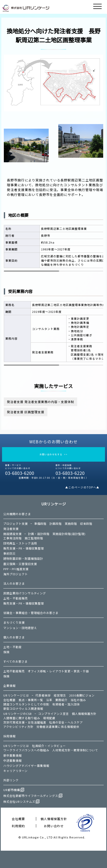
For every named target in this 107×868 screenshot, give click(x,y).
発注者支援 (11, 529)
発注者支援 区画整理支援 (26, 412)
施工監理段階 (34, 538)
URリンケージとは (16, 695)
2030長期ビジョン (82, 695)
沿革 (49, 700)
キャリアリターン (15, 771)
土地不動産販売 (14, 671)
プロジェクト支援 (16, 524)
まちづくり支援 (14, 622)
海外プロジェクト (16, 574)
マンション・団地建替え (20, 628)
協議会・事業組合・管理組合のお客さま (31, 613)
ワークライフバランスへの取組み (26, 750)
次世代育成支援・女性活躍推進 (25, 722)
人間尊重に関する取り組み (22, 718)
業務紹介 (61, 700)
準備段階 (40, 524)
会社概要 (9, 700)
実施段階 (71, 524)
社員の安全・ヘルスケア (66, 722)
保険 (6, 652)
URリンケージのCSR (18, 714)
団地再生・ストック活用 (20, 543)
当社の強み (78, 700)
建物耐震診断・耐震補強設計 (23, 558)
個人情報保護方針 (84, 714)
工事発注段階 (12, 538)
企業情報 (9, 686)
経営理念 (60, 695)
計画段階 (56, 524)
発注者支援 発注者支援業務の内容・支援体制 (41, 402)
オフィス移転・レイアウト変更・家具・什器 (58, 671)
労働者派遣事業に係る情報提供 (58, 727)
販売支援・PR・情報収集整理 (24, 548)
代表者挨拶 (43, 695)
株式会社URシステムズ (19, 802)
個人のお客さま (14, 637)
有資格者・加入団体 (66, 704)
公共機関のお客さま (17, 514)
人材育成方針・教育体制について (75, 750)
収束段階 (86, 524)
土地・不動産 (12, 647)
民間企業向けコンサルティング (25, 593)
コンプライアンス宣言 (53, 714)
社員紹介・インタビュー (49, 746)
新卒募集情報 (12, 755)
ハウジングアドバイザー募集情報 (26, 766)
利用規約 (18, 826)
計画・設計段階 (39, 534)
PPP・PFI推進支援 (16, 569)
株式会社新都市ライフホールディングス (31, 796)
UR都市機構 (12, 790)
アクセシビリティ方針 (18, 727)
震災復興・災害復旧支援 (20, 564)
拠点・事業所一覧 (31, 700)
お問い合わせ (54, 826)
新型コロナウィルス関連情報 (23, 709)
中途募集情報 (12, 760)
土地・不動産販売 (16, 598)
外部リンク (11, 780)
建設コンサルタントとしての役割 (26, 704)
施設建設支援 (12, 534)
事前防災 (9, 553)
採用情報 (9, 736)
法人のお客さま (14, 583)
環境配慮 (49, 718)
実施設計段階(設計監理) (69, 534)
